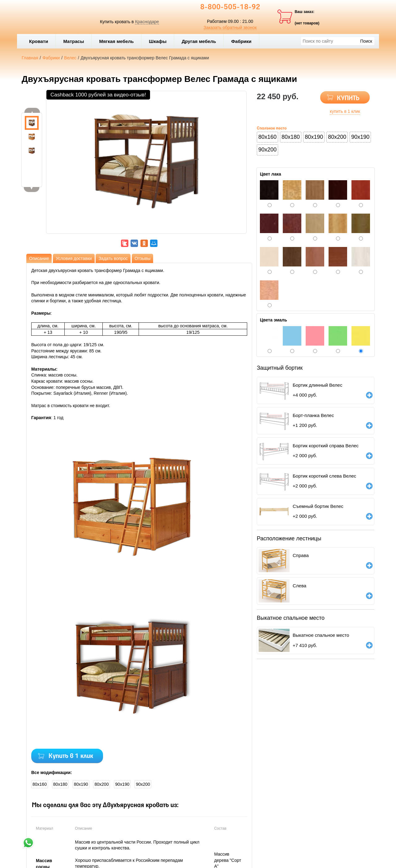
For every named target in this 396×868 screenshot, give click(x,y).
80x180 (60, 784)
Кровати (41, 41)
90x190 (122, 784)
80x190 (81, 784)
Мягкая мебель (118, 41)
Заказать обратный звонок (230, 28)
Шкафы (158, 41)
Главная (30, 58)
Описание (39, 258)
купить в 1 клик (345, 111)
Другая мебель (201, 41)
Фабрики (243, 41)
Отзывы (142, 258)
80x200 (101, 784)
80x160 (40, 784)
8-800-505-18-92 (230, 7)
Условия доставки (74, 258)
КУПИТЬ (348, 98)
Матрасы (73, 41)
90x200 (143, 784)
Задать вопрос (113, 258)
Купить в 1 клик (71, 756)
